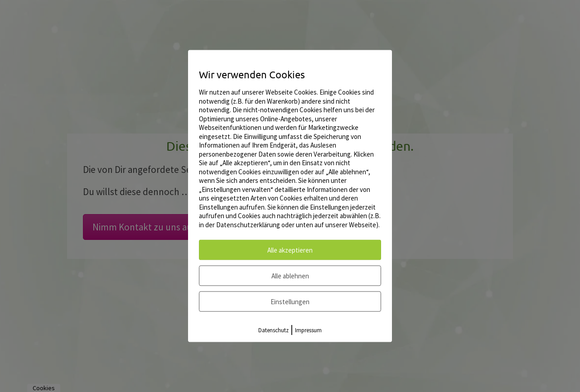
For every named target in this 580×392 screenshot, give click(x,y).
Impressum (308, 330)
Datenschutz (273, 330)
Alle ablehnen (290, 276)
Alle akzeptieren (290, 250)
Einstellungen (290, 302)
